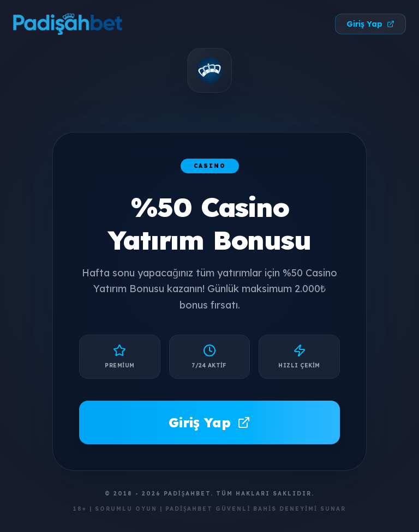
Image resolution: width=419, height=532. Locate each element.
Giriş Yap (370, 24)
